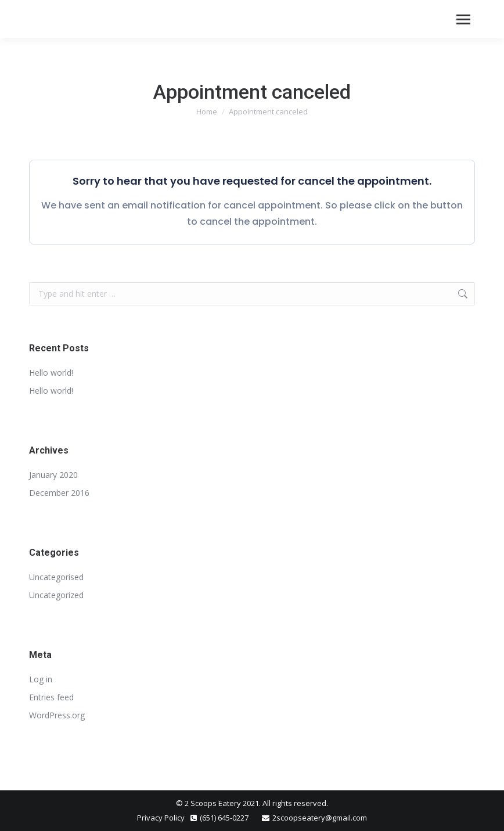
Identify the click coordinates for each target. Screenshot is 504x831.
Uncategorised (56, 577)
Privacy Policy (161, 818)
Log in (41, 679)
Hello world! (51, 373)
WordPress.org (57, 715)
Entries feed (51, 697)
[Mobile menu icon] (463, 19)
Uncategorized (56, 595)
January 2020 (53, 475)
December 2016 (59, 493)
